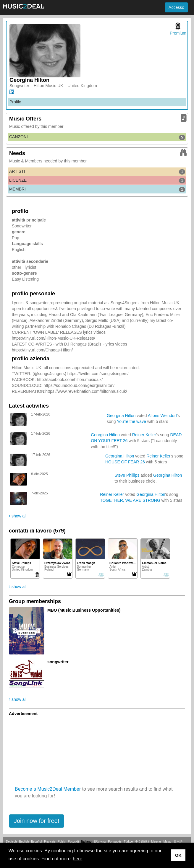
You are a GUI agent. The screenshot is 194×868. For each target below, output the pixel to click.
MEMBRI (97, 189)
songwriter (58, 662)
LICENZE (97, 180)
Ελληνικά (100, 842)
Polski (62, 842)
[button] (37, 821)
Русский (73, 842)
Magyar (156, 842)
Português (115, 842)
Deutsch (11, 842)
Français (50, 842)
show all (18, 516)
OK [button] (178, 855)
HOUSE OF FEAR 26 (125, 462)
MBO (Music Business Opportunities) (84, 610)
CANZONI (97, 137)
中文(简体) (142, 842)
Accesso (176, 7)
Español (36, 842)
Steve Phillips (127, 475)
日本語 (178, 842)
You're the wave (131, 421)
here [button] (77, 859)
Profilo (15, 102)
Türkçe (128, 842)
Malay (168, 842)
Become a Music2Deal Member (48, 789)
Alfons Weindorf (163, 416)
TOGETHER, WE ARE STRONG (130, 500)
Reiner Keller (144, 435)
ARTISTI (97, 172)
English (24, 842)
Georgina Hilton (121, 416)
